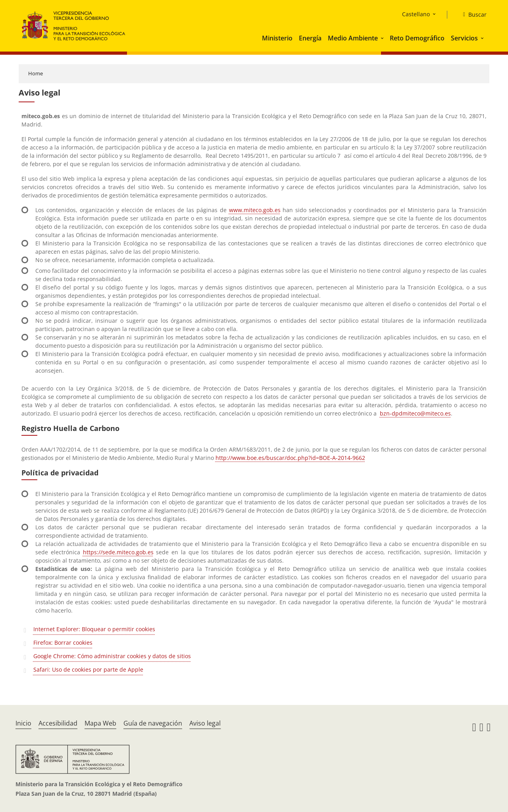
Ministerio (277, 38)
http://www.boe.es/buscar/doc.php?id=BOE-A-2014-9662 (290, 458)
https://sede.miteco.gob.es (118, 552)
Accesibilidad (58, 723)
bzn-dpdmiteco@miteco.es (415, 413)
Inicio (23, 723)
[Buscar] (472, 15)
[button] (383, 38)
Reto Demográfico (417, 38)
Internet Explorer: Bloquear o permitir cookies (94, 629)
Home (36, 73)
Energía (310, 38)
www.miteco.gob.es (255, 210)
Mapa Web (100, 723)
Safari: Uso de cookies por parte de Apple (88, 669)
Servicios (464, 38)
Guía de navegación (153, 723)
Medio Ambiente (353, 38)
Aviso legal (205, 723)
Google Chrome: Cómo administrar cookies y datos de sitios (112, 656)
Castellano (416, 14)
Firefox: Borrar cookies (63, 643)
